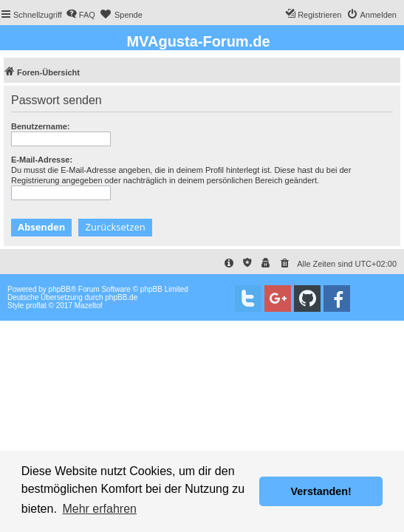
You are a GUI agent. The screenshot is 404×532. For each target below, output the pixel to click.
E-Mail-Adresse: (42, 160)
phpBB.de (121, 297)
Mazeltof (89, 306)
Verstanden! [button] (321, 491)
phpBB (60, 289)
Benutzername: (40, 126)
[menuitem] (81, 15)
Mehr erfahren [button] (99, 509)
